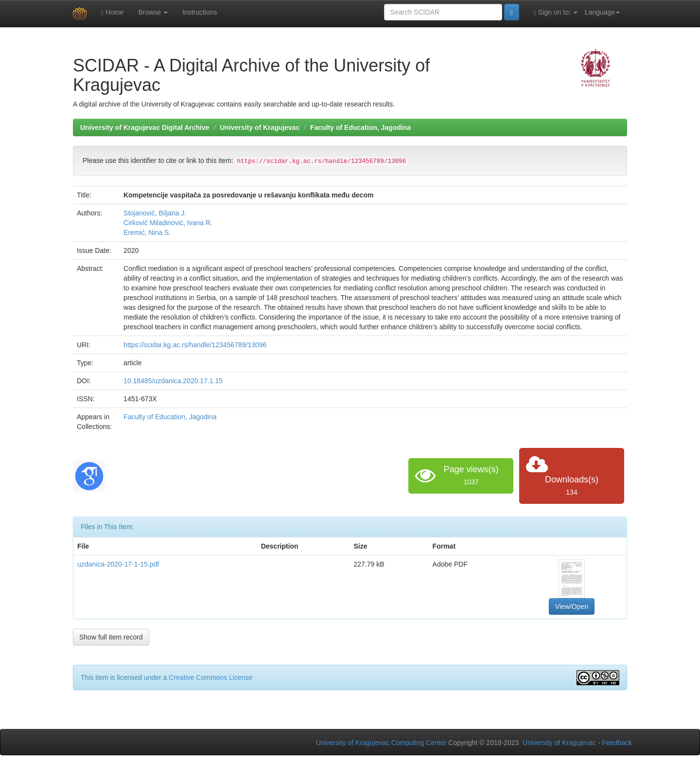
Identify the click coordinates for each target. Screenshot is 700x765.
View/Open (572, 606)
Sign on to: (556, 12)
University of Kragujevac (260, 127)
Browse (153, 12)
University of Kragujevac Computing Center (381, 743)
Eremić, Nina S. (147, 232)
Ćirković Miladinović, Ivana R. (168, 223)
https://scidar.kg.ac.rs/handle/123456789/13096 (195, 345)
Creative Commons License (210, 677)
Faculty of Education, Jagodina (360, 127)
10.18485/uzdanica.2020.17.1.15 (173, 381)
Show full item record (111, 637)
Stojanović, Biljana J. (155, 213)
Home (112, 12)
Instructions (200, 12)
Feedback (617, 743)
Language (602, 12)
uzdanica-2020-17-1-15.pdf (118, 564)
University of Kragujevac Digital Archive (145, 127)
